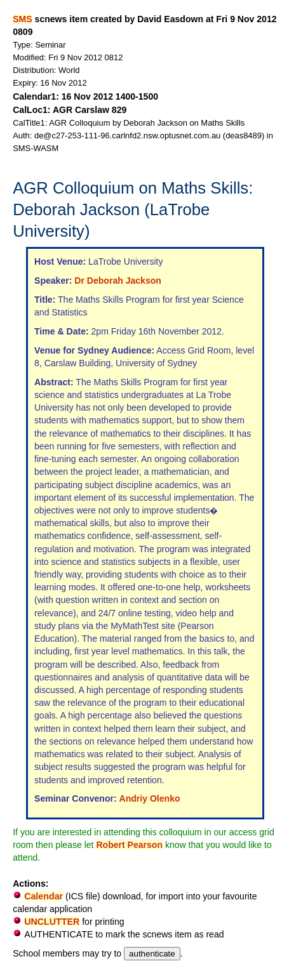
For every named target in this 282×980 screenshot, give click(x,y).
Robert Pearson (129, 845)
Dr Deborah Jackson (118, 281)
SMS (22, 19)
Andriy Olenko (150, 798)
